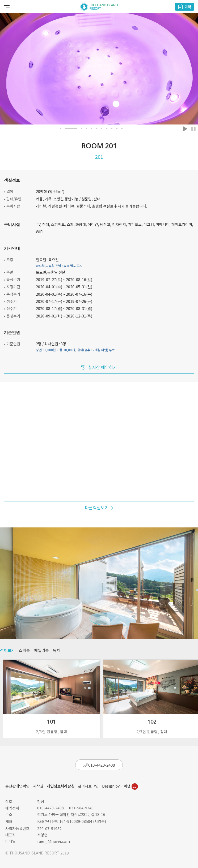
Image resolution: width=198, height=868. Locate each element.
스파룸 (24, 650)
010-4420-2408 (99, 765)
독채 (57, 650)
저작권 (38, 786)
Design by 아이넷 (120, 786)
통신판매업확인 (17, 786)
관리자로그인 (88, 786)
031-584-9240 (81, 808)
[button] (60, 129)
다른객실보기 (99, 508)
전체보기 (7, 650)
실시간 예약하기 (99, 367)
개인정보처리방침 (61, 786)
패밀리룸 (41, 650)
